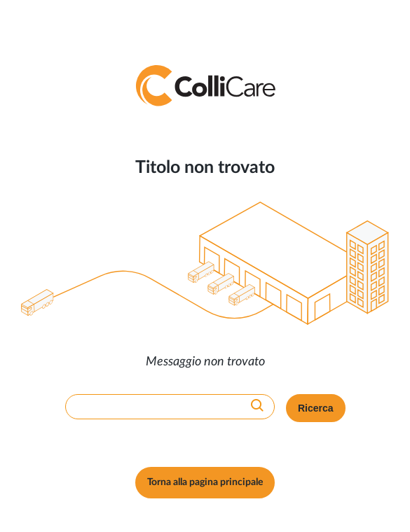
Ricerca (316, 408)
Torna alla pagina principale (205, 482)
